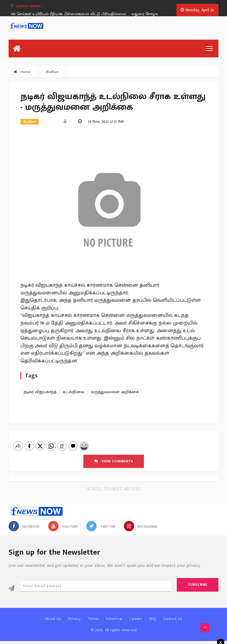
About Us (53, 619)
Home (22, 72)
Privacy (74, 619)
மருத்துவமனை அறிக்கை (115, 392)
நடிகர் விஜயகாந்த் (40, 392)
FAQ (153, 619)
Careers (136, 619)
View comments (114, 461)
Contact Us (173, 619)
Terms (93, 619)
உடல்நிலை (74, 392)
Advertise (114, 619)
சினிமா (52, 72)
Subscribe (198, 585)
